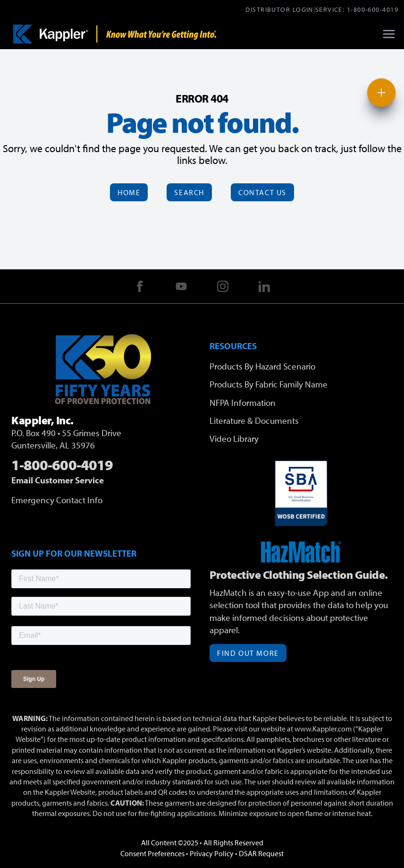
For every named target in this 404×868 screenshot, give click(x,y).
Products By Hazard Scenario (262, 366)
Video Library (234, 438)
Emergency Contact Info (57, 500)
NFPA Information (243, 403)
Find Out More (248, 653)
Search (189, 192)
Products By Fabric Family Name (269, 384)
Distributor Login (279, 9)
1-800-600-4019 (373, 9)
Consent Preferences (152, 853)
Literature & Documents (254, 421)
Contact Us (262, 192)
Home (129, 192)
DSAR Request (261, 853)
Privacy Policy (212, 853)
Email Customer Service (58, 480)
